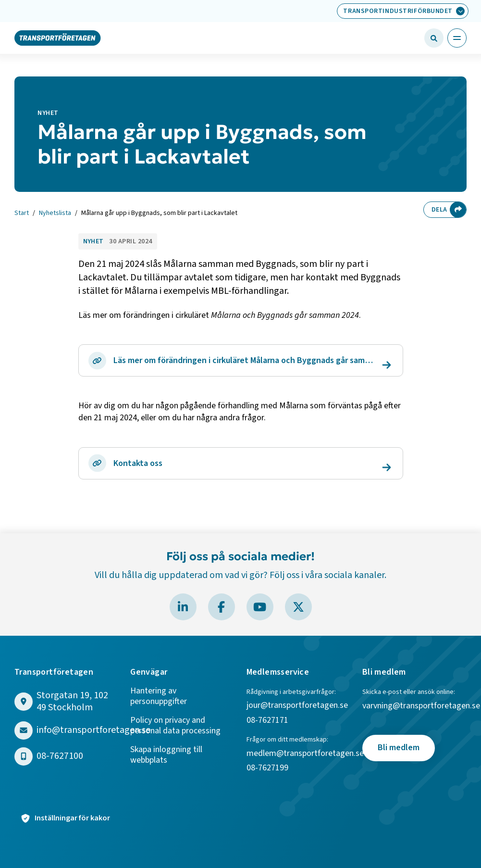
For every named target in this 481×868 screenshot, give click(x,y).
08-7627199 (268, 768)
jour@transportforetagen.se (297, 706)
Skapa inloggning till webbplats (166, 755)
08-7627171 (267, 721)
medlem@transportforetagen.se (305, 754)
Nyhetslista (55, 214)
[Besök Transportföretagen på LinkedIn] (183, 607)
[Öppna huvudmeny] (457, 38)
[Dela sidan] (458, 210)
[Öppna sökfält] (434, 38)
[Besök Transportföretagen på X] (298, 607)
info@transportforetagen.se (93, 730)
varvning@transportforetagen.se (421, 706)
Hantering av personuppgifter (159, 697)
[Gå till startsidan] (58, 38)
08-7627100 (60, 756)
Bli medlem (399, 748)
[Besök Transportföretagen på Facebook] (222, 607)
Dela (439, 210)
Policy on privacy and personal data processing (175, 726)
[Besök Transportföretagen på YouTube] (260, 607)
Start (22, 214)
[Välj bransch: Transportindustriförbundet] (403, 11)
